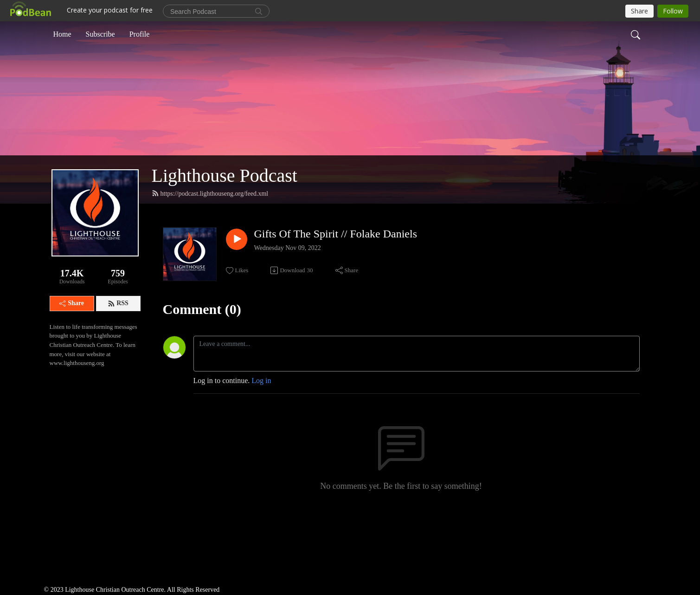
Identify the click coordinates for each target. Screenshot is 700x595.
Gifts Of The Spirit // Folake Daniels (336, 234)
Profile (140, 34)
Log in (261, 381)
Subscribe (100, 34)
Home (62, 34)
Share (72, 303)
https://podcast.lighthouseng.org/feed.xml (210, 193)
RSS (118, 303)
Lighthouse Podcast (225, 176)
